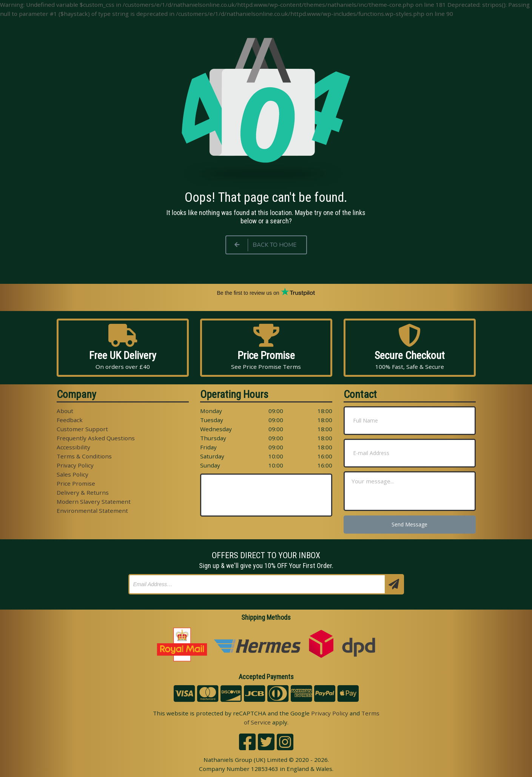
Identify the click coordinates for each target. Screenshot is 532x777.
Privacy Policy (75, 465)
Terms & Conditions (84, 456)
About (65, 411)
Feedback (70, 420)
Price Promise (76, 483)
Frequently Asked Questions (96, 438)
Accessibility (73, 447)
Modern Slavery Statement (94, 501)
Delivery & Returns (83, 492)
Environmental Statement (92, 511)
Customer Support (82, 429)
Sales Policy (72, 474)
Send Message (409, 524)
